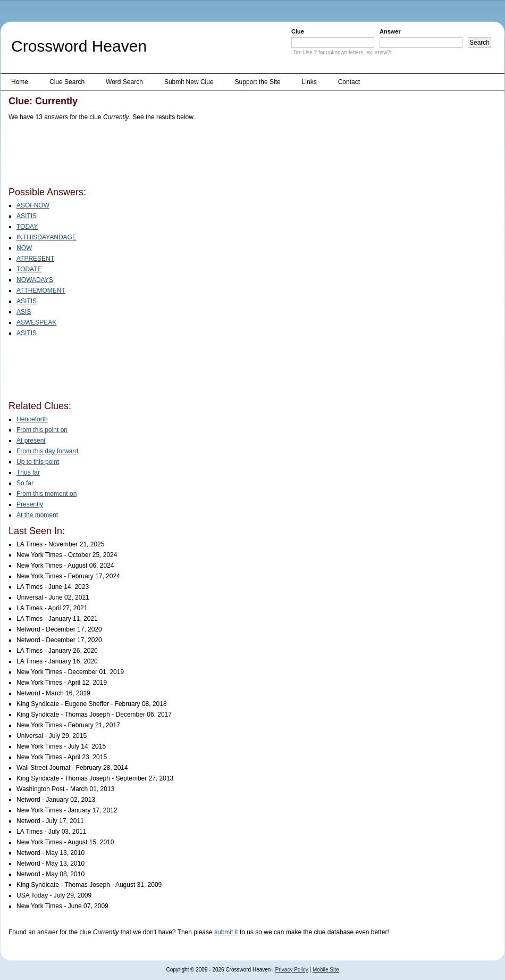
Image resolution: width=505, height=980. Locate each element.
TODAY (27, 227)
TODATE (29, 269)
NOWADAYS (35, 280)
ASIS (24, 312)
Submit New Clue (189, 82)
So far (25, 483)
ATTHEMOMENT (41, 290)
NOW (24, 248)
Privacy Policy (292, 970)
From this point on (42, 430)
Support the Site (258, 82)
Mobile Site (326, 970)
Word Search (124, 82)
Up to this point (38, 462)
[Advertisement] (202, 156)
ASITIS (27, 216)
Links (309, 82)
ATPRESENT (35, 259)
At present (31, 441)
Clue (298, 31)
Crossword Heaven (79, 46)
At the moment (37, 515)
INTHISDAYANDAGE (47, 237)
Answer (390, 31)
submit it (226, 932)
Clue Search (67, 82)
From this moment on (47, 494)
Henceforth (32, 419)
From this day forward (47, 451)
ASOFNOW (33, 205)
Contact (349, 82)
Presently (30, 504)
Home (20, 82)
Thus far (28, 472)
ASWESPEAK (36, 322)
